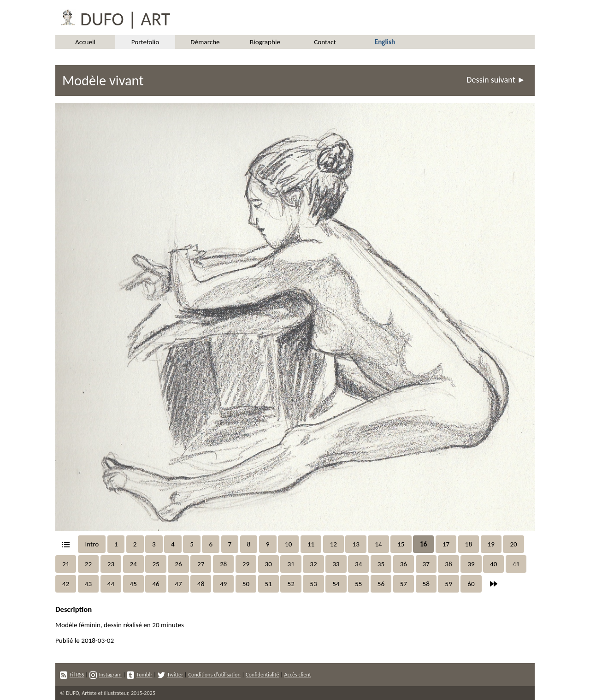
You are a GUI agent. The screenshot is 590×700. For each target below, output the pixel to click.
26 (178, 564)
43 (88, 584)
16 (423, 544)
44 (111, 584)
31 (291, 564)
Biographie (265, 42)
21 (66, 564)
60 (471, 584)
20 (513, 544)
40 (493, 564)
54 (336, 584)
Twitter (171, 674)
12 (333, 544)
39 (471, 564)
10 (288, 544)
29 (246, 564)
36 (404, 564)
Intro (92, 544)
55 (358, 584)
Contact (325, 42)
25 (156, 564)
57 (404, 584)
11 (311, 544)
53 (313, 584)
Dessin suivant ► (496, 80)
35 (381, 564)
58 (426, 584)
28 (223, 564)
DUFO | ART (113, 18)
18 (469, 544)
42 (66, 584)
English (385, 42)
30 (268, 564)
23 (111, 564)
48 (201, 584)
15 (401, 544)
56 (381, 584)
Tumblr (140, 674)
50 (246, 584)
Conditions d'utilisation (214, 674)
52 (291, 584)
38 (448, 564)
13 (356, 544)
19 (491, 544)
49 (223, 584)
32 (313, 564)
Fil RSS (72, 674)
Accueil (85, 42)
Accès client (298, 674)
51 (268, 584)
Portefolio (145, 42)
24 (133, 564)
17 (446, 544)
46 (156, 584)
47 (178, 584)
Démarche (205, 42)
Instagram (106, 674)
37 (426, 564)
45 (133, 584)
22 (88, 564)
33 (336, 564)
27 (201, 564)
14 (378, 544)
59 (448, 584)
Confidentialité (263, 674)
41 (516, 564)
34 (358, 564)
